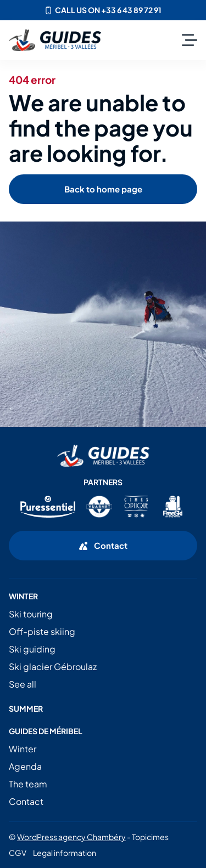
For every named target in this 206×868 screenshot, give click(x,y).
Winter (23, 749)
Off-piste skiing (42, 631)
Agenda (25, 766)
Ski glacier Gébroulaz (53, 666)
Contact (26, 801)
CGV (18, 853)
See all (23, 684)
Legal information (65, 853)
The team (28, 784)
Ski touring (31, 614)
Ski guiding (32, 649)
